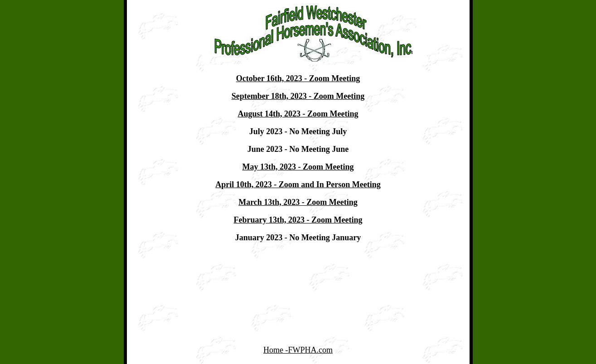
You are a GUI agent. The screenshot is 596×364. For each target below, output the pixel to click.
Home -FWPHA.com (298, 350)
